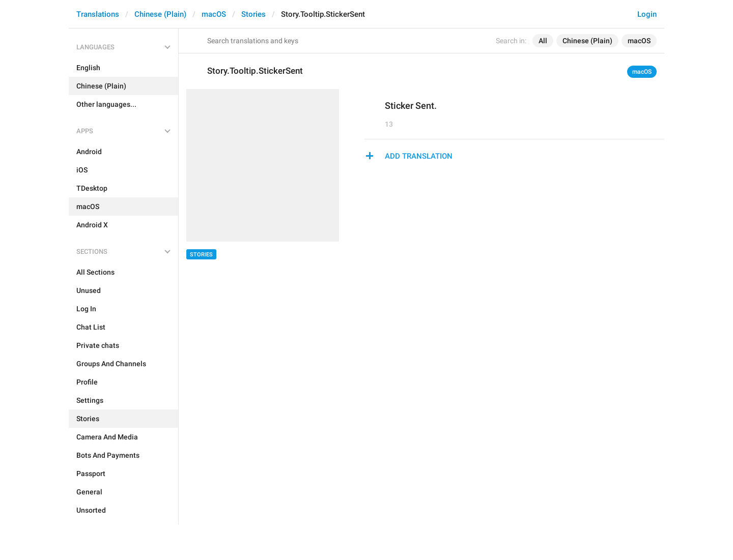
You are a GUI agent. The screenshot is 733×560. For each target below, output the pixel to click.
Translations (98, 14)
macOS (214, 14)
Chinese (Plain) (160, 14)
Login (647, 14)
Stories (253, 14)
